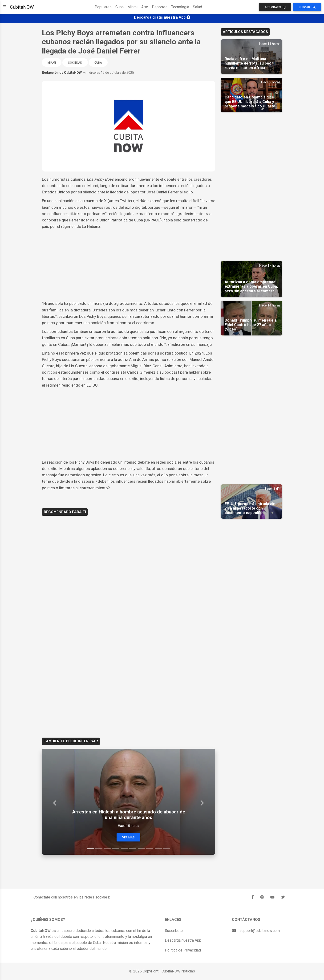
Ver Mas (128, 837)
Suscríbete (174, 931)
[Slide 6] (133, 848)
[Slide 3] (107, 848)
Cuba (119, 7)
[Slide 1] (90, 848)
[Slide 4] (116, 848)
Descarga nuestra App (183, 940)
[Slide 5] (124, 848)
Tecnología (180, 7)
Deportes (160, 7)
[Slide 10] (167, 848)
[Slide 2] (99, 848)
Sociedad (75, 63)
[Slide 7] (141, 848)
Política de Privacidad (183, 950)
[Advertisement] (129, 265)
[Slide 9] (158, 848)
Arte (145, 7)
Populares (103, 7)
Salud (197, 7)
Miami (132, 7)
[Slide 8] (150, 848)
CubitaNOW (22, 7)
